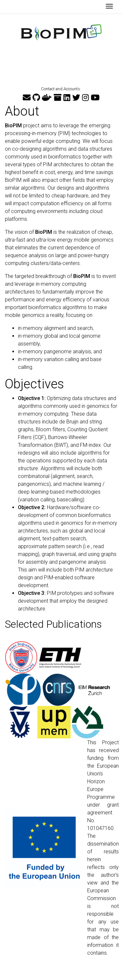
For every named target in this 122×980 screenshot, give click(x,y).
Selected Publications (53, 624)
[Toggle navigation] (109, 7)
